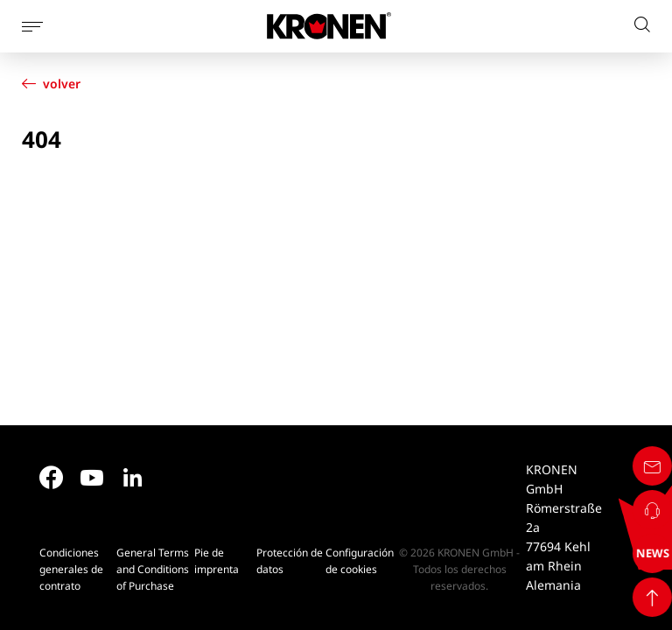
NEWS (640, 553)
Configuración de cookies (360, 561)
